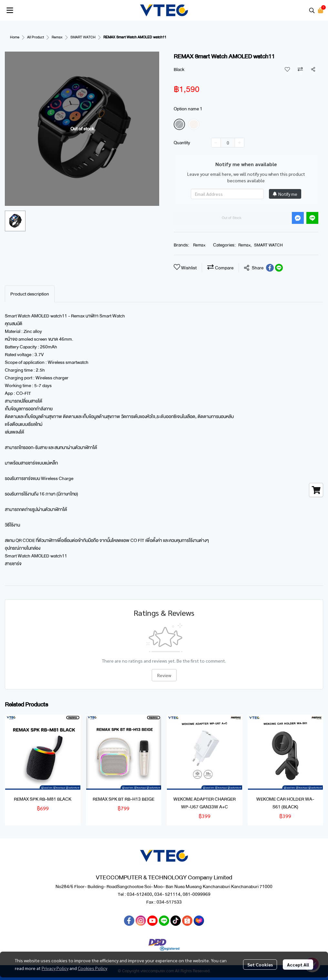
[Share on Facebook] (270, 268)
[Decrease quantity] (216, 143)
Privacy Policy (55, 968)
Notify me (285, 194)
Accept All (298, 965)
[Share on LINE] (279, 268)
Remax (57, 37)
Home (15, 37)
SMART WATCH (83, 37)
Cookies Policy (92, 968)
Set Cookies (260, 965)
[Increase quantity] (240, 143)
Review (164, 675)
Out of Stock (232, 218)
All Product (36, 37)
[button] (312, 10)
